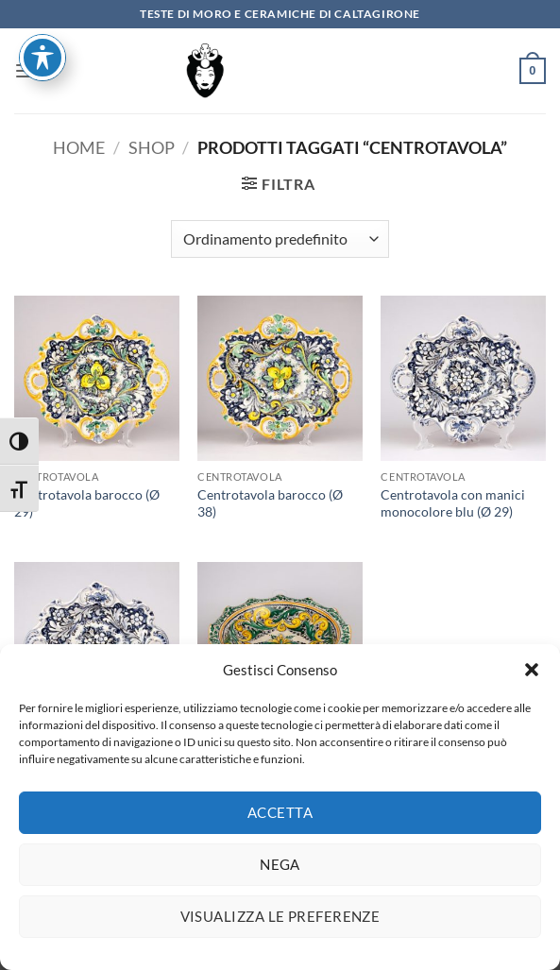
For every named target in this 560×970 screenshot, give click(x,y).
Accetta (280, 824)
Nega (280, 876)
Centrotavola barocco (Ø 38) (270, 503)
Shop (152, 147)
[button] (532, 681)
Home (79, 147)
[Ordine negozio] (280, 239)
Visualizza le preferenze (280, 927)
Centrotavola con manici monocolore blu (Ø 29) (453, 503)
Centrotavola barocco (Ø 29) (87, 503)
